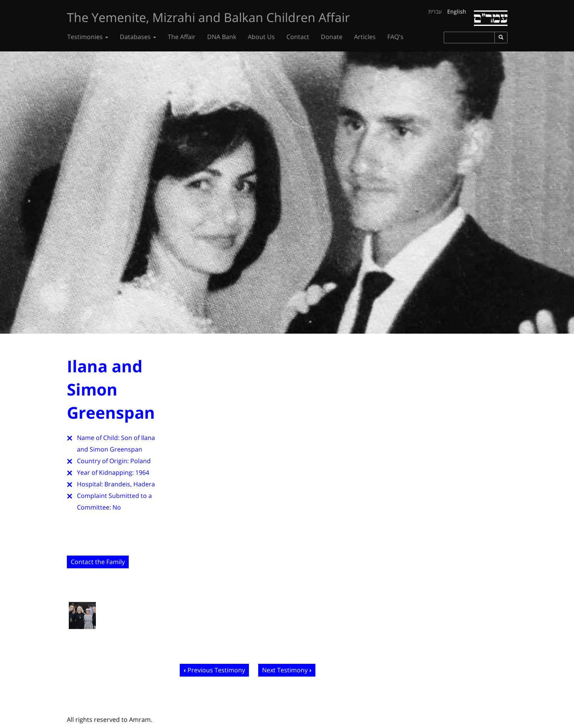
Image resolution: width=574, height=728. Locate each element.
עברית (435, 11)
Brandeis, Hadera (130, 484)
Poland (141, 461)
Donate (332, 37)
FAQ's (395, 37)
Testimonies (88, 37)
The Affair (182, 37)
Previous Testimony (216, 670)
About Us (261, 37)
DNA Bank (222, 37)
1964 (142, 472)
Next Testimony (285, 670)
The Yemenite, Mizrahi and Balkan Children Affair (208, 17)
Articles (365, 37)
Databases (138, 37)
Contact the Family (98, 562)
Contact (298, 37)
